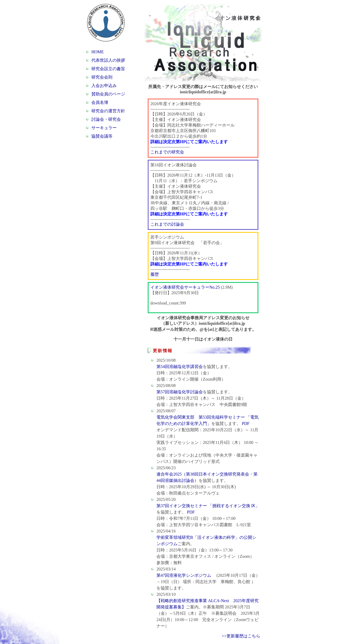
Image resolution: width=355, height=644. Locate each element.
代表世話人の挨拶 (108, 60)
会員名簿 (100, 102)
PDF (245, 423)
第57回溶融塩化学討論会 (180, 392)
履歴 (155, 274)
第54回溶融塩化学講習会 (180, 367)
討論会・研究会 (106, 119)
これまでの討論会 (167, 224)
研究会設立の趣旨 (108, 69)
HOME (98, 52)
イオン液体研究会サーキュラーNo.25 (185, 287)
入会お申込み (104, 86)
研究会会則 (102, 77)
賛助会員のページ (108, 94)
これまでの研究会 (167, 152)
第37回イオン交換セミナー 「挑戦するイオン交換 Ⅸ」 (208, 506)
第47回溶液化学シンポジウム (184, 575)
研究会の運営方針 (108, 111)
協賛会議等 (102, 136)
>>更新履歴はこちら (241, 636)
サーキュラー (104, 128)
